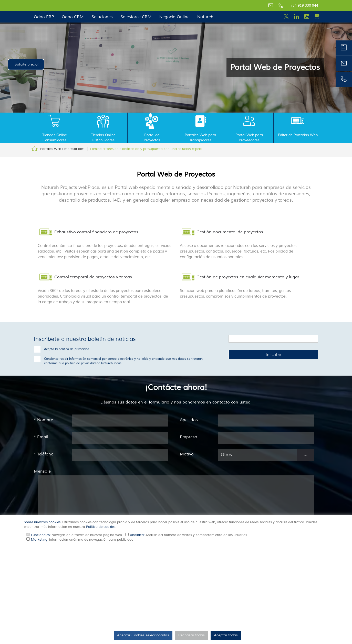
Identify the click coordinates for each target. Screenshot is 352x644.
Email (41, 437)
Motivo (187, 454)
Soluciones (102, 17)
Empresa (189, 437)
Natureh (205, 17)
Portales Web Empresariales (62, 149)
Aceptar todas (226, 635)
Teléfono (44, 454)
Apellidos (189, 420)
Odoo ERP (44, 17)
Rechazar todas (191, 635)
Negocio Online (174, 17)
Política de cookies (101, 527)
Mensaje (42, 471)
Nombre (43, 420)
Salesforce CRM (136, 17)
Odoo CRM (73, 17)
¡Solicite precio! (26, 64)
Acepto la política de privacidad (67, 349)
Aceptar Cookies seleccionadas (143, 635)
